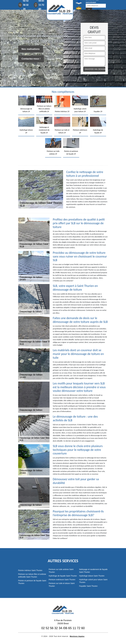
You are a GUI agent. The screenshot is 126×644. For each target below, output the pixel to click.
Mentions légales (77, 636)
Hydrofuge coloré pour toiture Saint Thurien (93, 581)
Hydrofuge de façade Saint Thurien (63, 576)
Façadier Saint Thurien (88, 586)
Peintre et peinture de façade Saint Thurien (32, 582)
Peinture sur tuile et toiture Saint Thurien (62, 585)
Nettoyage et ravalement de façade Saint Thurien (93, 571)
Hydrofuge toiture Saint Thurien (92, 576)
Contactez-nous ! (31, 59)
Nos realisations (31, 49)
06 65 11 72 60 (74, 628)
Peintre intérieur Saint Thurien (30, 570)
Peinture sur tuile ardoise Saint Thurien (61, 571)
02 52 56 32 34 (52, 628)
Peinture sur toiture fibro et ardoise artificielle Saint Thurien (32, 575)
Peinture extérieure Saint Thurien (62, 580)
